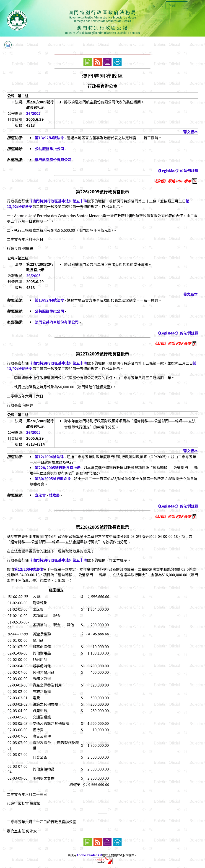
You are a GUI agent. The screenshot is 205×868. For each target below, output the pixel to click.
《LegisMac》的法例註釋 (177, 171)
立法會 (40, 495)
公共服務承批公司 (49, 149)
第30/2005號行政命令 (53, 479)
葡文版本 (190, 132)
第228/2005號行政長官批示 (58, 468)
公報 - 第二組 (18, 96)
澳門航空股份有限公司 (53, 160)
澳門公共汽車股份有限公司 (57, 322)
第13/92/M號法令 (49, 138)
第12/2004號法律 (49, 457)
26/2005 (33, 113)
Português (177, 5)
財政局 (54, 495)
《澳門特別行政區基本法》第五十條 (58, 201)
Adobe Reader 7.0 (89, 855)
